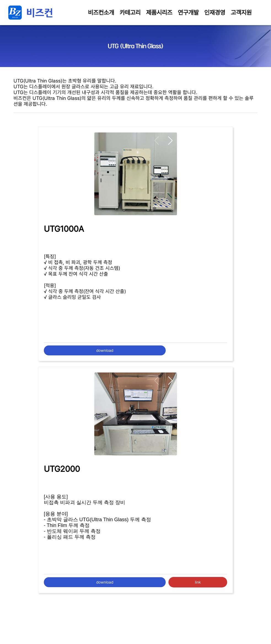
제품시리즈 (159, 12)
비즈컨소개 (101, 12)
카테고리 (130, 12)
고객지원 (241, 12)
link (198, 582)
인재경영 (215, 12)
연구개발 (188, 12)
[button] (171, 141)
